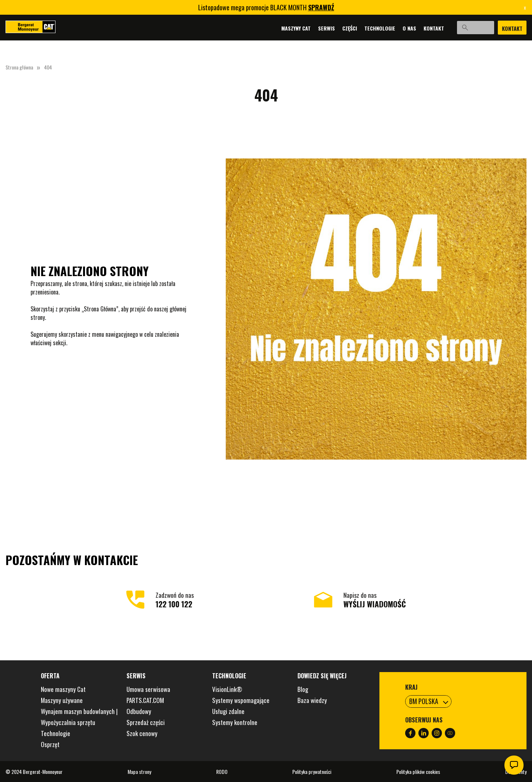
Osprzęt (50, 744)
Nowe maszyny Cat (63, 689)
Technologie (369, 28)
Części (339, 28)
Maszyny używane (62, 700)
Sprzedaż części (146, 722)
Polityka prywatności (312, 772)
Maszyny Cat (285, 28)
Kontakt (423, 28)
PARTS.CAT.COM (145, 700)
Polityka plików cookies (418, 772)
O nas (399, 28)
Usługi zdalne (228, 711)
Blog (303, 689)
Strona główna (19, 67)
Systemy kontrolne (235, 722)
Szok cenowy (142, 733)
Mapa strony (139, 772)
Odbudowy (139, 711)
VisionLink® (227, 689)
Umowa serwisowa (148, 689)
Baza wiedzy (312, 700)
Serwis (316, 28)
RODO (222, 772)
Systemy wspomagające (241, 700)
